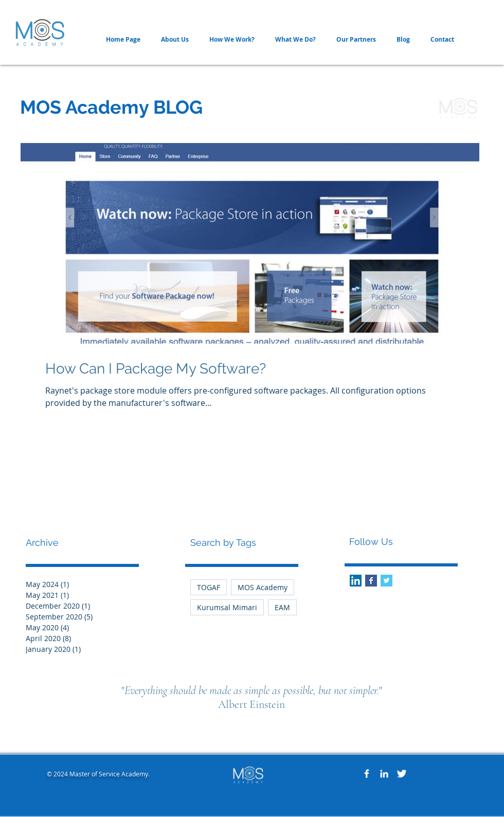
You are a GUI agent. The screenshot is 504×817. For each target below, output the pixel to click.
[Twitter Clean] (402, 774)
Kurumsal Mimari (227, 607)
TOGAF (209, 587)
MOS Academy (263, 587)
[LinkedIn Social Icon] (356, 581)
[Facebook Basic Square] (371, 581)
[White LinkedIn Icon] (384, 774)
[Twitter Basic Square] (386, 581)
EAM (282, 607)
